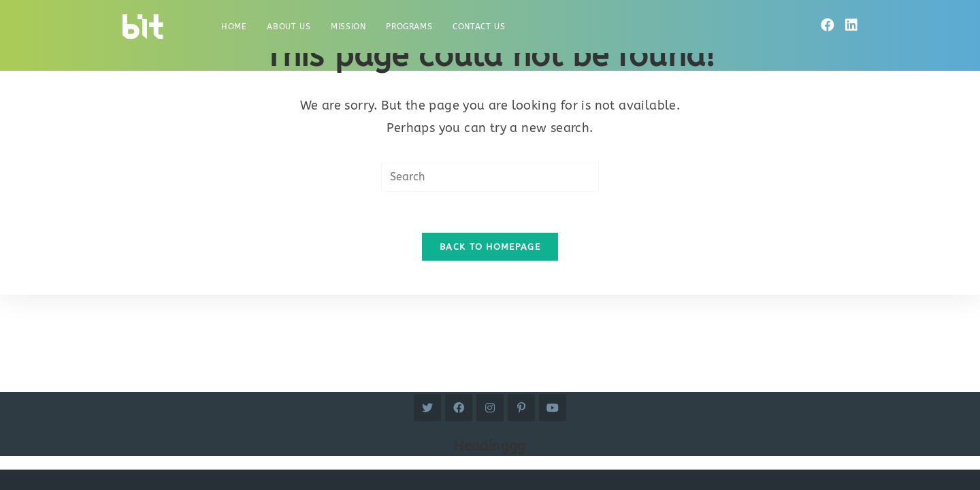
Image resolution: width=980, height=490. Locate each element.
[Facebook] (828, 26)
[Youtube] (553, 408)
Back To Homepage (490, 247)
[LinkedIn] (851, 26)
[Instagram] (490, 408)
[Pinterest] (521, 408)
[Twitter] (427, 408)
